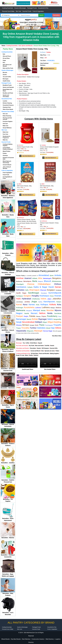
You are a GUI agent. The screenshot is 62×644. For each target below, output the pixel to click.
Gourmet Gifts (54, 348)
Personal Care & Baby (8, 11)
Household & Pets (43, 8)
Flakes (57, 351)
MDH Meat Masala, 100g (47, 186)
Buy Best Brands (16, 639)
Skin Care (18, 11)
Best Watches (26, 639)
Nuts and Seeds (39, 346)
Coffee (27, 343)
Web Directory (50, 639)
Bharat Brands (6, 639)
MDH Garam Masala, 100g (24, 186)
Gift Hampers (45, 348)
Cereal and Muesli (35, 351)
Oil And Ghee (35, 353)
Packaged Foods (32, 8)
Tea (24, 343)
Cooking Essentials (8, 8)
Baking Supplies (54, 353)
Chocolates (33, 348)
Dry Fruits (32, 346)
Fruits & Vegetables (38, 11)
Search (41, 15)
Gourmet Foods (27, 11)
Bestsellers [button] (57, 15)
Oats (43, 351)
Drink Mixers (34, 343)
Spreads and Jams (50, 351)
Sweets (39, 348)
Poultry (31, 355)
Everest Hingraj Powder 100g (25, 147)
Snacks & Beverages (20, 8)
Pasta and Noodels (44, 353)
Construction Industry (38, 639)
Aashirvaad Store (28, 369)
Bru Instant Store (50, 369)
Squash (40, 343)
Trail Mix (47, 346)
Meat (26, 355)
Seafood (36, 355)
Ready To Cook (20, 355)
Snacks (52, 346)
